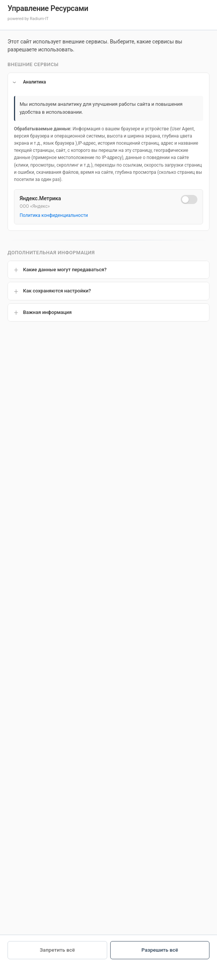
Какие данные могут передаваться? (65, 270)
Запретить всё (57, 950)
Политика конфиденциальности (54, 215)
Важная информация (47, 312)
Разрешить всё (160, 950)
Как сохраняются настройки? (57, 291)
